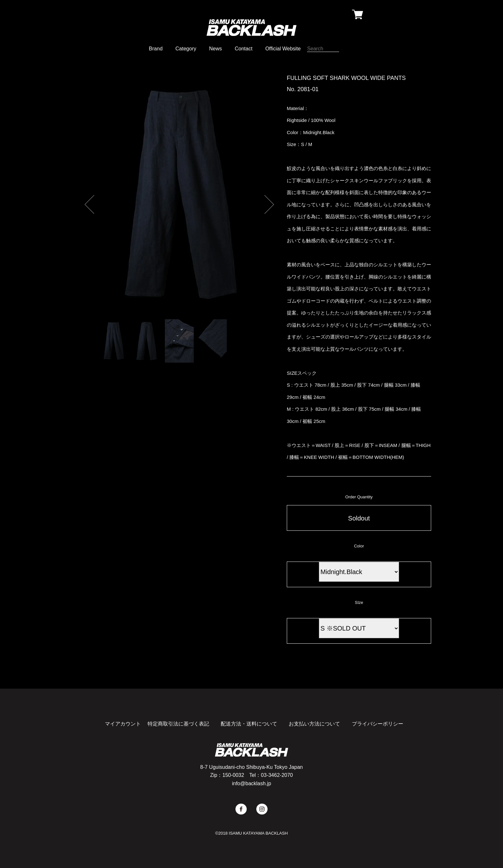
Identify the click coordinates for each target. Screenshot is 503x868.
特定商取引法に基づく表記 (178, 724)
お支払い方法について (314, 724)
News (216, 49)
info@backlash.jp (251, 783)
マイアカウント (123, 724)
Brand (156, 49)
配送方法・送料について (249, 724)
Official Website (283, 49)
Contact (244, 49)
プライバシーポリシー (378, 724)
